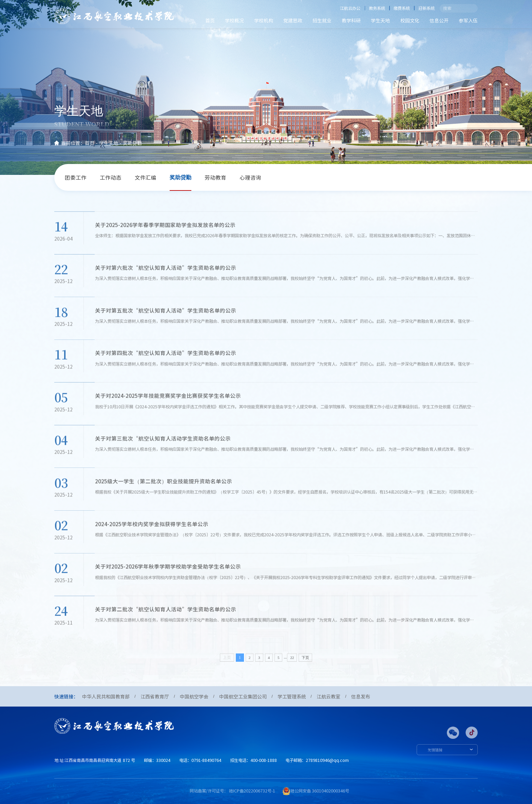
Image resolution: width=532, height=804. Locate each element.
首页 (210, 20)
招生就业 (322, 20)
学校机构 (264, 20)
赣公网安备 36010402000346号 (320, 791)
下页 (305, 672)
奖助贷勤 (132, 143)
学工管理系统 (292, 696)
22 (292, 672)
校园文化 (410, 20)
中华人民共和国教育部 (106, 696)
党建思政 (293, 20)
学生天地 (380, 20)
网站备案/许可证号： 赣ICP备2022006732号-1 (232, 791)
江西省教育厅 (155, 696)
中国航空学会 (194, 696)
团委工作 (76, 177)
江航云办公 (350, 8)
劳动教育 (215, 177)
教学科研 (351, 20)
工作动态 (111, 177)
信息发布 (361, 696)
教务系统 (377, 8)
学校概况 (234, 20)
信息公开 (439, 20)
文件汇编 (146, 177)
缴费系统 (402, 8)
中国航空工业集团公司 (243, 696)
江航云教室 (328, 696)
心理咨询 (250, 177)
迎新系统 (426, 8)
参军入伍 (468, 20)
